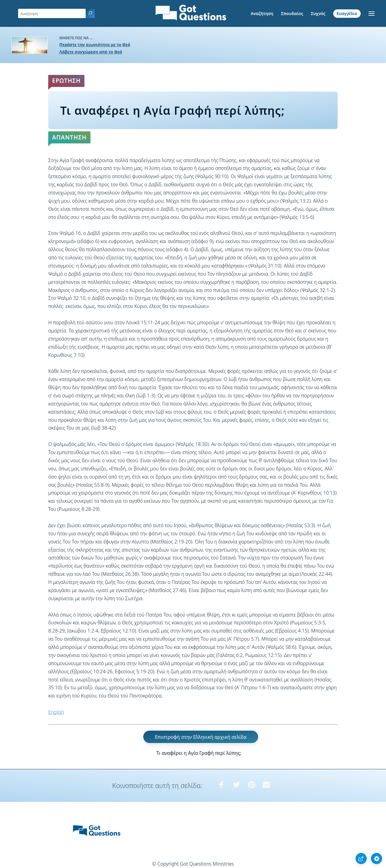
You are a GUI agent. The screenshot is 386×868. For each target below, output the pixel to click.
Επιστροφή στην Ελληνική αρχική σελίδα (201, 737)
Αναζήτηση (262, 13)
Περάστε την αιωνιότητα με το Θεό (95, 45)
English (56, 712)
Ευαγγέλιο (347, 13)
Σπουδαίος (292, 13)
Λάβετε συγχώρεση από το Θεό (91, 52)
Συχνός (318, 13)
